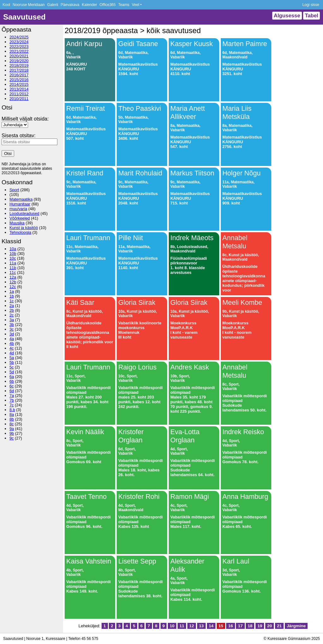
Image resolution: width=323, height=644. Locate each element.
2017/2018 (19, 70)
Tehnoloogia (20, 232)
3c (12, 329)
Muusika (17, 223)
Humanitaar (20, 204)
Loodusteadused (24, 213)
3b (12, 325)
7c (12, 405)
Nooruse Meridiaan (29, 5)
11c (13, 272)
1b (12, 296)
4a (12, 339)
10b (13, 254)
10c (13, 258)
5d (12, 372)
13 (201, 626)
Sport (14, 190)
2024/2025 (19, 37)
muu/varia (18, 209)
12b (13, 282)
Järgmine (296, 626)
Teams (124, 5)
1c (12, 301)
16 (230, 626)
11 (182, 626)
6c (12, 386)
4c (12, 348)
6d (12, 391)
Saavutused (24, 17)
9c (12, 438)
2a (12, 306)
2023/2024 (19, 42)
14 (211, 626)
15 (221, 626)
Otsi (8, 154)
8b (12, 419)
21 (279, 626)
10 (172, 626)
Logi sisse (311, 5)
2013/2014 (19, 89)
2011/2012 (19, 94)
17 (240, 626)
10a (13, 249)
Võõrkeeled (20, 218)
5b (12, 362)
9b (12, 433)
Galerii (53, 5)
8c (12, 424)
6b (12, 381)
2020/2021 (19, 56)
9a (12, 429)
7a (12, 396)
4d (12, 353)
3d (12, 334)
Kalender (89, 5)
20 (270, 626)
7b (12, 400)
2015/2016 (19, 80)
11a (13, 263)
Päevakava (70, 5)
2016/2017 (19, 75)
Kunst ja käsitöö (24, 228)
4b (12, 343)
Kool (6, 5)
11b (13, 268)
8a (12, 414)
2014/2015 (19, 84)
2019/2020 (19, 61)
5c (12, 367)
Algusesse (287, 16)
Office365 (108, 5)
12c (13, 287)
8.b (12, 410)
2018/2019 (19, 65)
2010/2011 (19, 99)
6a (12, 377)
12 (192, 626)
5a (12, 358)
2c (12, 315)
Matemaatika (21, 199)
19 (260, 626)
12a (13, 277)
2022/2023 (19, 47)
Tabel (311, 16)
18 (250, 626)
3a (12, 320)
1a (12, 291)
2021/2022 (19, 51)
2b (12, 310)
